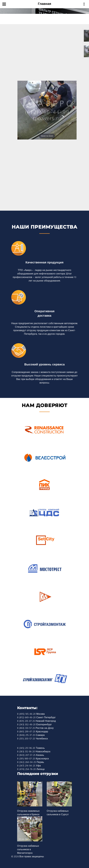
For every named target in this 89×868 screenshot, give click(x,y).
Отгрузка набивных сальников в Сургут (58, 813)
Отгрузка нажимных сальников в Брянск (28, 813)
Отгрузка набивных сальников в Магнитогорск (28, 850)
